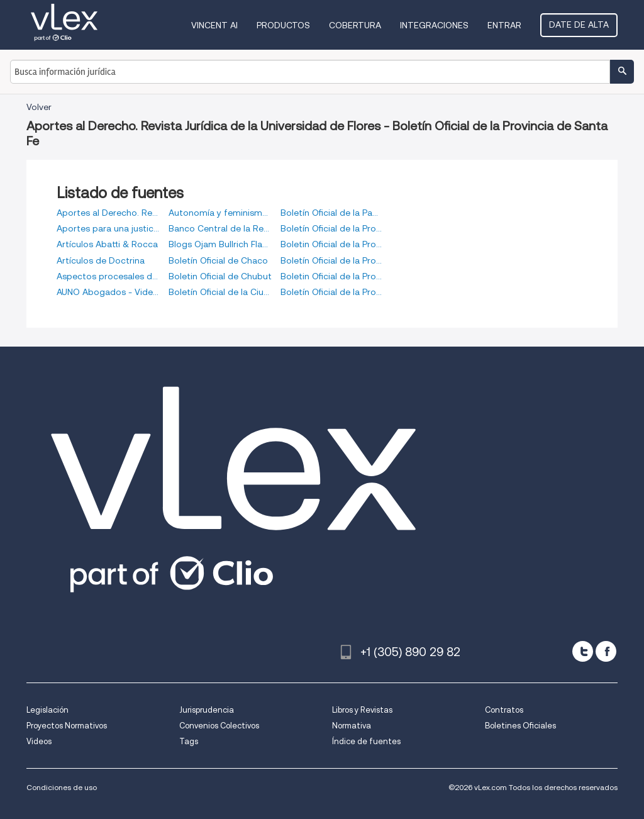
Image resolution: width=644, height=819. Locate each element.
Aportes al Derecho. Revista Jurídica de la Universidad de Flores (108, 213)
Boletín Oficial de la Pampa (332, 213)
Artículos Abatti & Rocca (107, 244)
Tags (189, 741)
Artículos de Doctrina (101, 260)
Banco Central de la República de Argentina (220, 228)
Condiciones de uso (62, 787)
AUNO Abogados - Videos (108, 292)
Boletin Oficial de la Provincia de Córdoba (332, 244)
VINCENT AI (214, 25)
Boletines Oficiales (520, 726)
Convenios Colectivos (219, 726)
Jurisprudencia (207, 710)
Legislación (47, 710)
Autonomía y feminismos (220, 213)
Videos (39, 741)
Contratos (504, 710)
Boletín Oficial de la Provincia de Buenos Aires (332, 228)
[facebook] (606, 651)
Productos (283, 25)
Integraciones (434, 25)
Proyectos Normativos (67, 726)
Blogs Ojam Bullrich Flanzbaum (220, 244)
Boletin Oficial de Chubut (220, 276)
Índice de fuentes (366, 741)
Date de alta (579, 25)
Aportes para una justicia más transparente (108, 228)
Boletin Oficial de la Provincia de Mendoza (332, 276)
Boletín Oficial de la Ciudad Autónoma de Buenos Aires (220, 292)
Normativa (352, 726)
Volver (39, 107)
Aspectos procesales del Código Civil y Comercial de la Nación (108, 276)
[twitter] (583, 651)
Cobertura (355, 25)
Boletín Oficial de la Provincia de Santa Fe (332, 292)
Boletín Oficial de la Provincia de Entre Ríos (332, 260)
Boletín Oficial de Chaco (218, 260)
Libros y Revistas (362, 710)
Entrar (504, 25)
